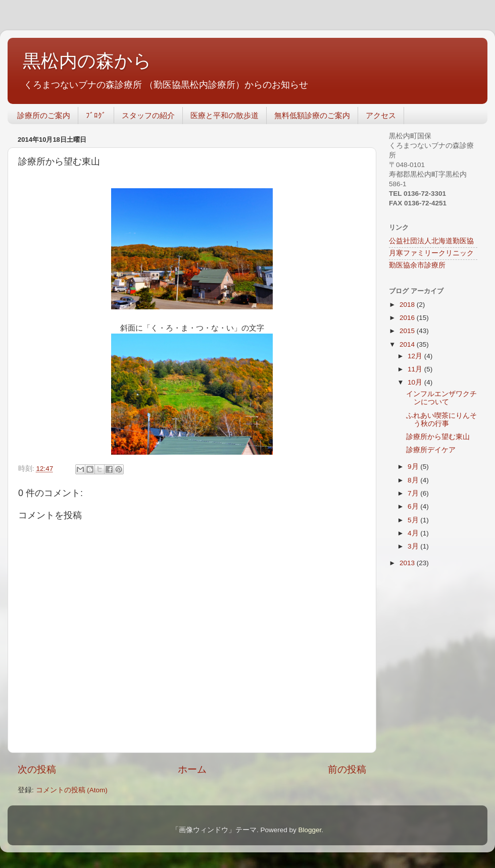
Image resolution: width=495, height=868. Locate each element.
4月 (414, 533)
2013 (408, 563)
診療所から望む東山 (438, 437)
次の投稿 (37, 769)
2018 (408, 305)
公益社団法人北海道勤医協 (431, 241)
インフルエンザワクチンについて (441, 398)
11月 (416, 369)
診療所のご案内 (44, 115)
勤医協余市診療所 (417, 265)
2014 (408, 344)
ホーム (192, 769)
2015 (408, 331)
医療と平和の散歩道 (225, 115)
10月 (416, 382)
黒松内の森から (87, 61)
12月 (416, 356)
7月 (414, 493)
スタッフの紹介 (148, 115)
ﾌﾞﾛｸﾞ (96, 115)
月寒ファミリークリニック (431, 253)
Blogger (310, 830)
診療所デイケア (431, 450)
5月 (414, 520)
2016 (408, 318)
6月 (414, 506)
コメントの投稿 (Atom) (72, 790)
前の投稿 (347, 769)
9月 (414, 467)
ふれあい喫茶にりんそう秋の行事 (441, 420)
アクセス (381, 115)
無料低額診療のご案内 (312, 115)
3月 (414, 546)
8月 (414, 480)
